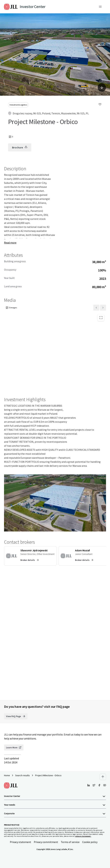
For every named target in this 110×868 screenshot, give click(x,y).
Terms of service (70, 842)
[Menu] (100, 7)
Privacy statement (21, 842)
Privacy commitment (46, 842)
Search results (23, 775)
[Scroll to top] (103, 777)
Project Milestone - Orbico (48, 775)
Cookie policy (90, 842)
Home (7, 775)
